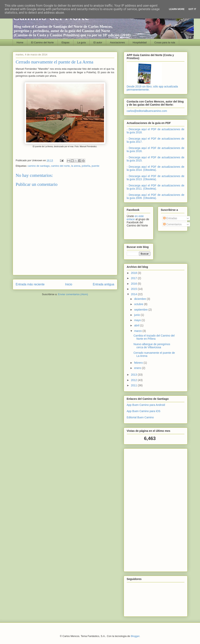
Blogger (135, 636)
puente (95, 166)
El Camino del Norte (42, 42)
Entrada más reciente (30, 284)
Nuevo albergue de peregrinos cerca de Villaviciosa (152, 346)
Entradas (170, 218)
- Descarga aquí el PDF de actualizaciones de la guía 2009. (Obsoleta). (156, 196)
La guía (81, 42)
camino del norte (60, 166)
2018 (134, 273)
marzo (138, 331)
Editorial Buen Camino (140, 417)
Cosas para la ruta (165, 42)
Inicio (69, 284)
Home (20, 42)
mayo (138, 320)
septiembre (141, 310)
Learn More (177, 9)
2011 (134, 385)
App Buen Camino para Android (146, 405)
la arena (76, 166)
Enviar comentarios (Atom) (73, 294)
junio (137, 315)
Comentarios (172, 224)
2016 (134, 284)
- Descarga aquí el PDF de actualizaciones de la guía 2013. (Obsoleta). (156, 178)
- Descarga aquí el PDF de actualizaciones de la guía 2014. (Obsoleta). (156, 168)
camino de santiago (39, 166)
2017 (134, 278)
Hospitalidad (140, 42)
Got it (192, 9)
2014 (134, 294)
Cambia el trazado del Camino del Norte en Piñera (154, 337)
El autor (98, 42)
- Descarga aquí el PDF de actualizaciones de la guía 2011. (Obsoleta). (156, 187)
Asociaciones (118, 42)
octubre (139, 304)
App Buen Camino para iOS (144, 411)
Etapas (65, 42)
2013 (134, 375)
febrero (139, 363)
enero (138, 368)
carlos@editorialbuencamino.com (147, 111)
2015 (134, 289)
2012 (134, 380)
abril (137, 325)
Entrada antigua (103, 284)
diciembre (141, 299)
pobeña (86, 166)
